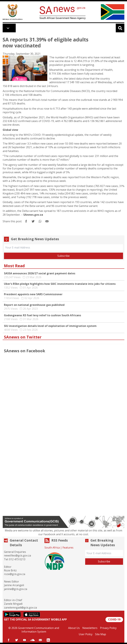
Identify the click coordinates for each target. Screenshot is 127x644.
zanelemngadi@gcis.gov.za (20, 608)
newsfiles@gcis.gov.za (17, 555)
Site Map (101, 634)
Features (68, 548)
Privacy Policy (108, 628)
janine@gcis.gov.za (16, 589)
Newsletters (90, 628)
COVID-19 (114, 619)
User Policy (86, 634)
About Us (74, 628)
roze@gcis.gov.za (15, 574)
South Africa (52, 548)
